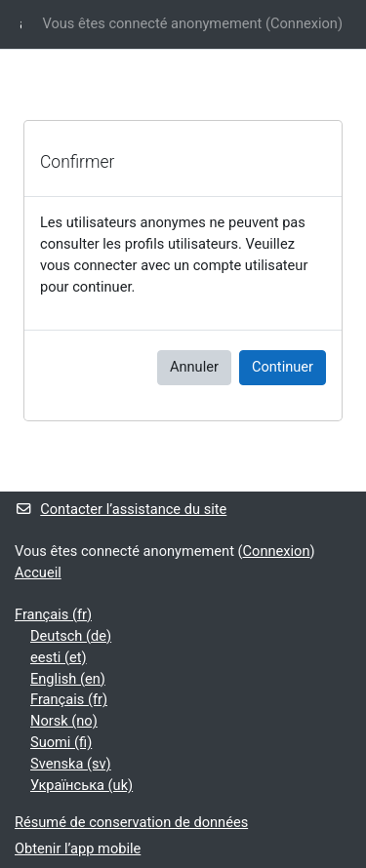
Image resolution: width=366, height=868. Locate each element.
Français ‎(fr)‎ (53, 614)
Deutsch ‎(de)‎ (71, 636)
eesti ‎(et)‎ (59, 657)
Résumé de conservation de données (131, 822)
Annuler (194, 367)
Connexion (304, 23)
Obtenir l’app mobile (78, 848)
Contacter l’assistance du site (121, 509)
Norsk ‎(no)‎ (64, 721)
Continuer (283, 367)
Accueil (38, 572)
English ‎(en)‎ (68, 679)
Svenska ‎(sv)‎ (71, 764)
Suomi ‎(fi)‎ (61, 742)
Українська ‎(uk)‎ (81, 785)
